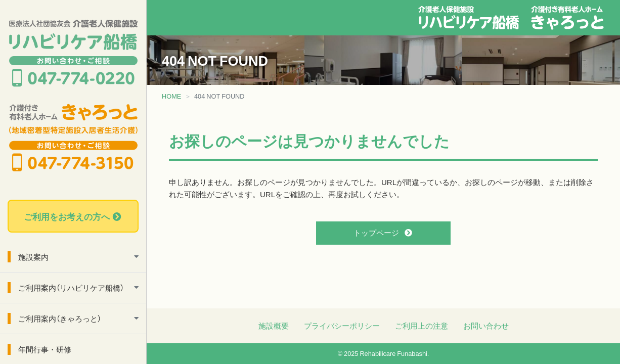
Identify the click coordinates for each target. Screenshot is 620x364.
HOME (171, 96)
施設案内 (33, 257)
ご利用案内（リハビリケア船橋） (71, 288)
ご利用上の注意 (422, 326)
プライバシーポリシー (342, 326)
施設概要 (274, 326)
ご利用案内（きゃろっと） (60, 318)
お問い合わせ (486, 326)
